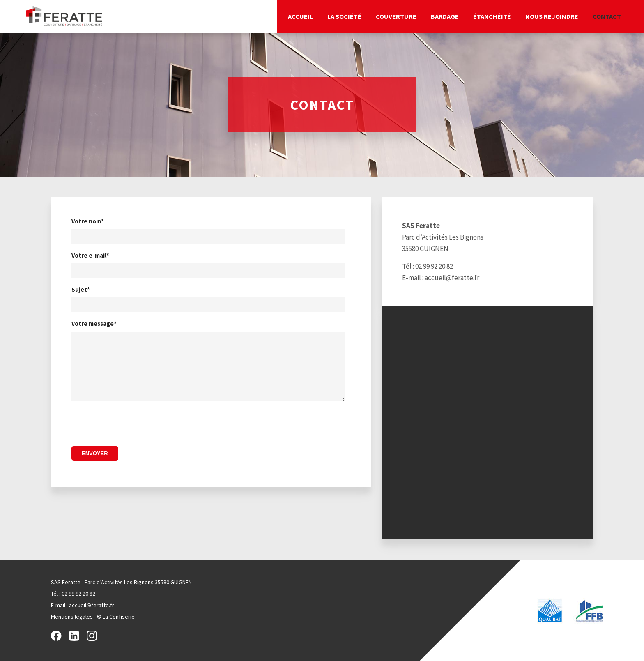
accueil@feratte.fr (452, 278)
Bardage (445, 16)
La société (344, 16)
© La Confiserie (116, 617)
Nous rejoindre (552, 16)
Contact (607, 16)
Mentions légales (72, 617)
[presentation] (134, 427)
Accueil (300, 16)
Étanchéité (492, 16)
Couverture (396, 16)
